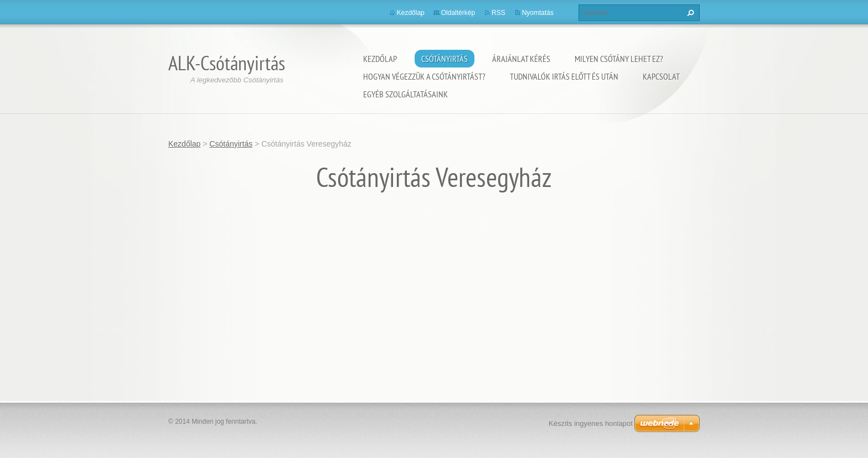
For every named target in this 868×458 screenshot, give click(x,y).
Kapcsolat (661, 76)
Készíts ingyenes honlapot (591, 423)
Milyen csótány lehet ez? (619, 59)
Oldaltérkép (458, 13)
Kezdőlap (380, 59)
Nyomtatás (538, 13)
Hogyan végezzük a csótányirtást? (424, 76)
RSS (498, 13)
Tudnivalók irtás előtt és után (564, 76)
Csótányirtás (445, 59)
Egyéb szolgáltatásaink (405, 94)
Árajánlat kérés (521, 59)
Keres (689, 13)
